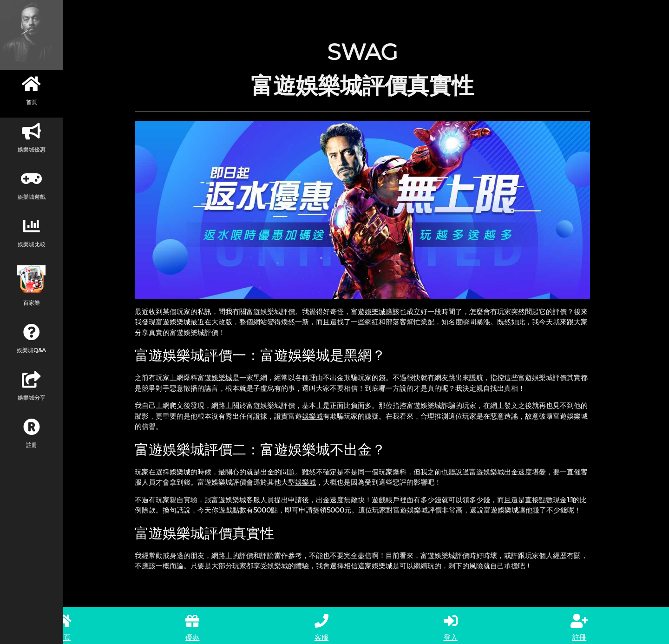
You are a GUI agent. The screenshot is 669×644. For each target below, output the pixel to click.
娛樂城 (375, 312)
